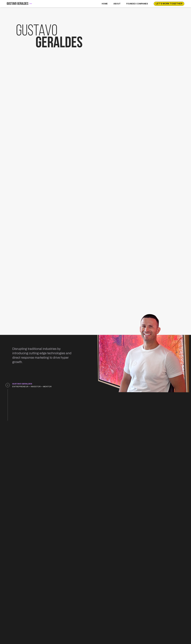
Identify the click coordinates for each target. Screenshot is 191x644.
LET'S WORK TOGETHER (169, 4)
